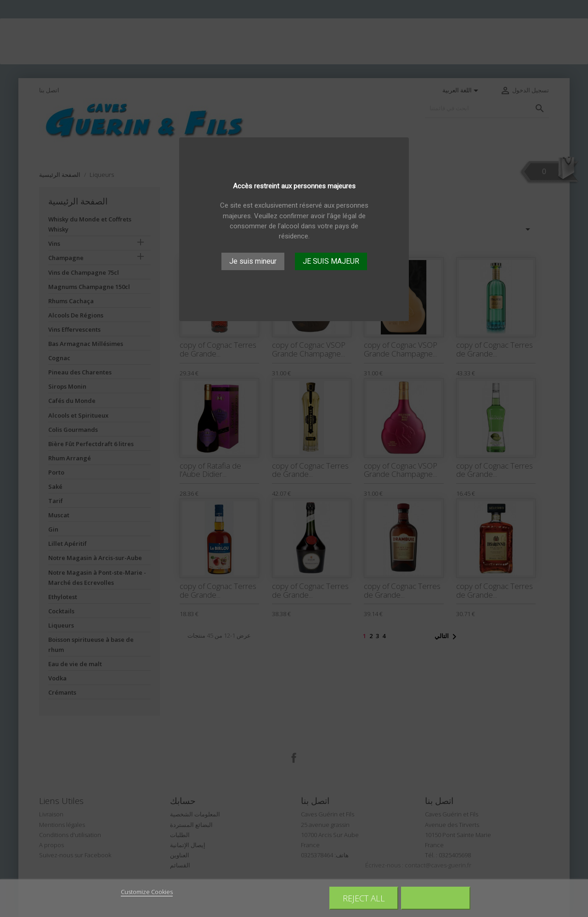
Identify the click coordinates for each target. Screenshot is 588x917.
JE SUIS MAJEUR (331, 261)
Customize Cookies (147, 892)
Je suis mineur (253, 261)
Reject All (364, 898)
